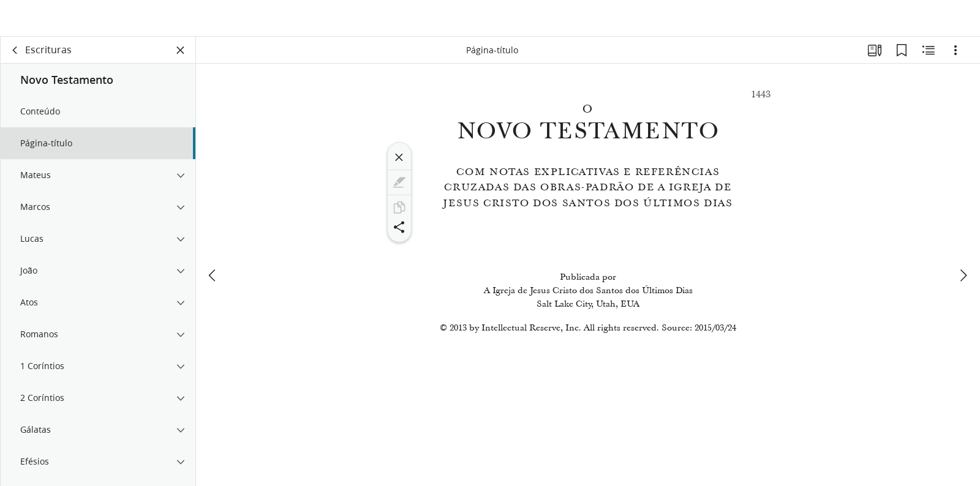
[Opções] (956, 59)
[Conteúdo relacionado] (929, 59)
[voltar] (15, 59)
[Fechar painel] (181, 59)
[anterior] (213, 255)
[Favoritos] (902, 59)
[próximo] (963, 255)
